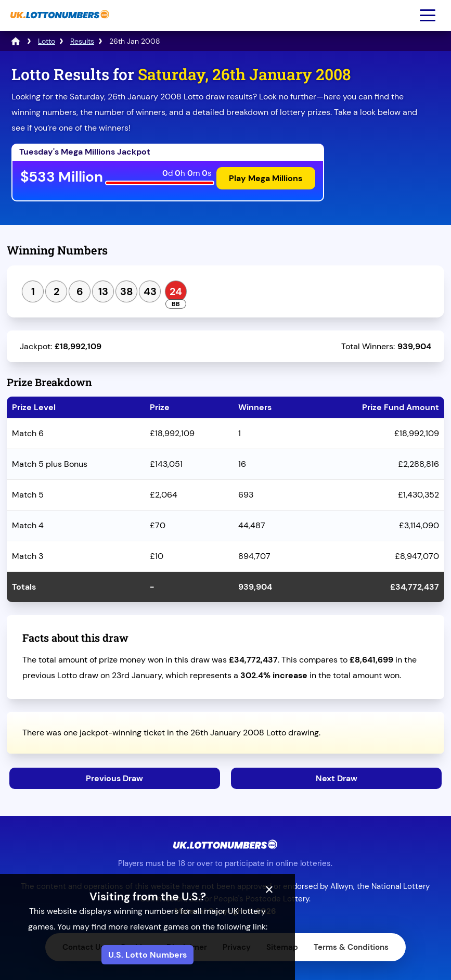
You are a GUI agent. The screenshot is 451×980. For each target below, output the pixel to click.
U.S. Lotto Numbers (225, 955)
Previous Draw (114, 777)
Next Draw (337, 777)
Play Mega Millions (265, 179)
